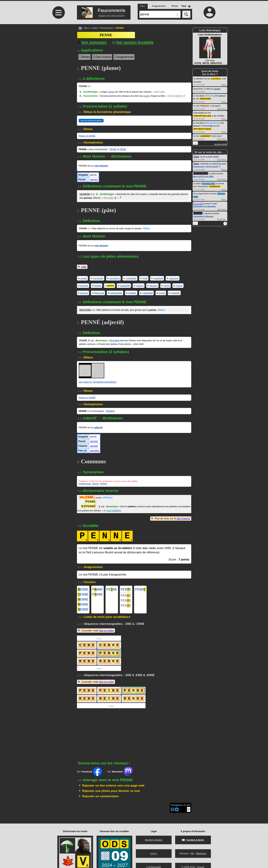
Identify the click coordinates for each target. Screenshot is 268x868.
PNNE (97, 590)
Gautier (217, 89)
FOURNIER (215, 185)
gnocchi (84, 293)
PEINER (110, 411)
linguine (84, 286)
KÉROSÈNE (205, 98)
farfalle (98, 286)
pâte (84, 267)
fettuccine (99, 293)
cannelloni (115, 278)
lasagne (154, 286)
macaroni (174, 278)
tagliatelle (125, 286)
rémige (103, 484)
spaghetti (158, 278)
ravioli (167, 286)
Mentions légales (154, 840)
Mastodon (201, 853)
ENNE (83, 590)
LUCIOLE (216, 79)
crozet (162, 293)
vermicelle (98, 278)
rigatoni (140, 286)
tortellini (132, 293)
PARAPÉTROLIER (202, 115)
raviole (179, 286)
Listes (94, 28)
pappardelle (116, 293)
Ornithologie (90, 92)
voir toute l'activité (220, 143)
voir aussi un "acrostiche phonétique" (98, 382)
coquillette (131, 278)
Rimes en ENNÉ (87, 398)
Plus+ (224, 85)
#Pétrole (209, 96)
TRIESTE (205, 105)
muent (146, 96)
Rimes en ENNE (87, 136)
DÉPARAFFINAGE (202, 128)
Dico (86, 28)
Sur (90, 775)
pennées (95, 451)
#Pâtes (147, 228)
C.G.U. (154, 853)
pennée (94, 446)
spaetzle (176, 293)
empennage (85, 484)
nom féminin (101, 166)
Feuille (114, 340)
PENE (112, 590)
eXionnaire (198, 202)
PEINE (113, 149)
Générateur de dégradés (205, 205)
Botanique (101, 340)
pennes (94, 179)
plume (111, 92)
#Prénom (108, 498)
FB (192, 853)
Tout (219, 108)
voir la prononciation (91, 121)
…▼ (119, 197)
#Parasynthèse (212, 122)
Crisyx (196, 156)
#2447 (216, 156)
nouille (84, 278)
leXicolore (198, 212)
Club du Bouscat (201, 173)
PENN (140, 590)
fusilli (145, 278)
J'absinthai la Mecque (203, 215)
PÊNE (123, 149)
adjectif (98, 427)
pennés (94, 441)
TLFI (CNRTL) (114, 511)
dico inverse (183, 519)
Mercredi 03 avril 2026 (203, 176)
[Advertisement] (58, 54)
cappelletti (148, 293)
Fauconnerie (107, 28)
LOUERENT (205, 135)
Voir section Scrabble (133, 42)
